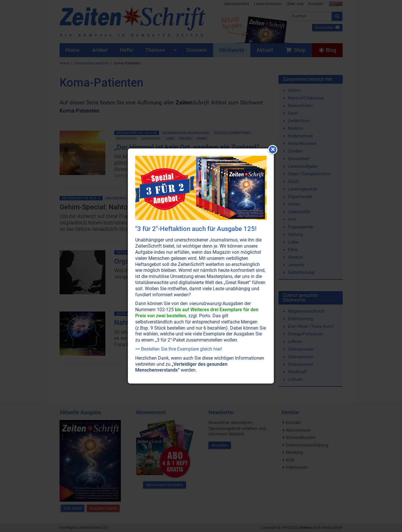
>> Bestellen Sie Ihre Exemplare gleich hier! (179, 349)
